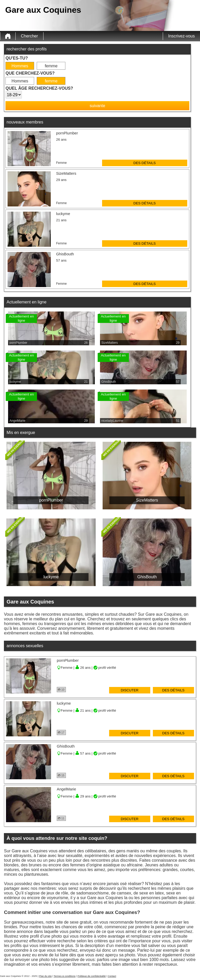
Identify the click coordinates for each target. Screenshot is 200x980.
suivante (97, 106)
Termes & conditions (65, 976)
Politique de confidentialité (92, 976)
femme (51, 66)
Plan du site (45, 976)
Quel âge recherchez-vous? (39, 88)
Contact (112, 976)
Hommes (20, 66)
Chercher (29, 36)
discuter (130, 690)
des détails (145, 163)
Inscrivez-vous (182, 36)
